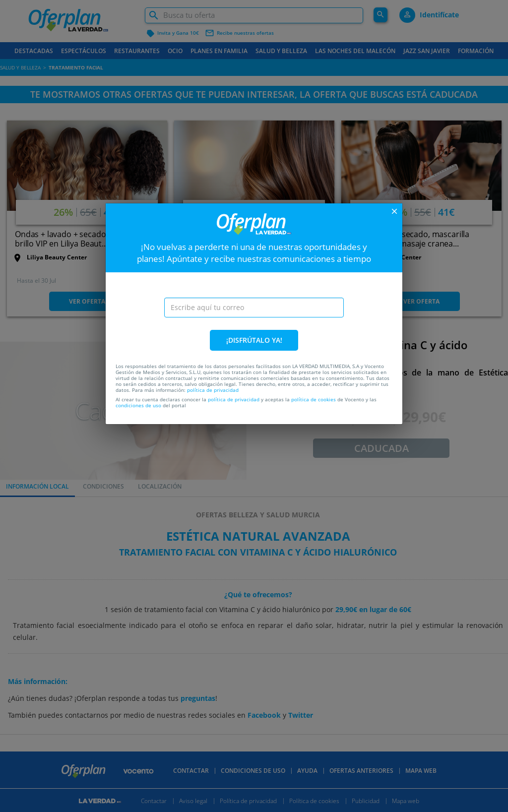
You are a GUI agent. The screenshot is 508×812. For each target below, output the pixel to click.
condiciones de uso (138, 405)
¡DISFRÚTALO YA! (254, 340)
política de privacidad (213, 390)
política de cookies (314, 399)
